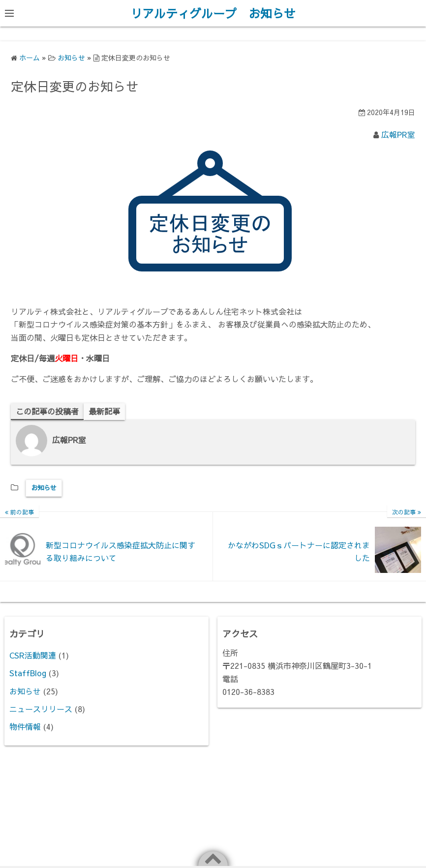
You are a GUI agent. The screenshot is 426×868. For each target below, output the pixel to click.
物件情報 (25, 726)
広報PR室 (398, 134)
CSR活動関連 (33, 655)
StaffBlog (28, 673)
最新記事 (104, 411)
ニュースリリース (41, 709)
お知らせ (44, 488)
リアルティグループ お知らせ (213, 13)
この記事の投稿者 (47, 411)
